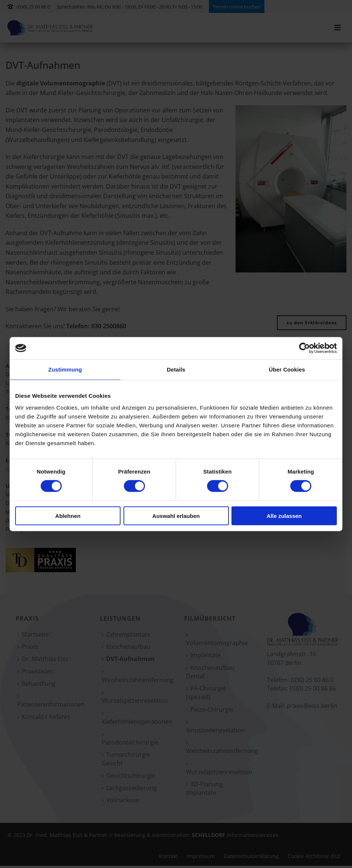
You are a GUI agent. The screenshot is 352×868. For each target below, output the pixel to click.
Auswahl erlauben (176, 516)
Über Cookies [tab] (287, 369)
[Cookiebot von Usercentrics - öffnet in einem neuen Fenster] (304, 348)
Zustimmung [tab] (65, 369)
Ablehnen (68, 516)
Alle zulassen (284, 516)
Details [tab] (176, 369)
